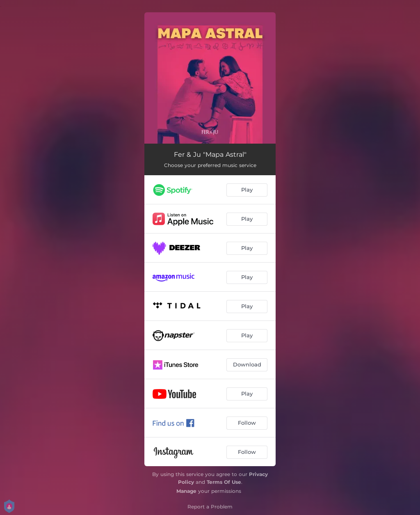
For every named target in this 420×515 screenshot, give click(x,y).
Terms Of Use (224, 482)
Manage (186, 491)
